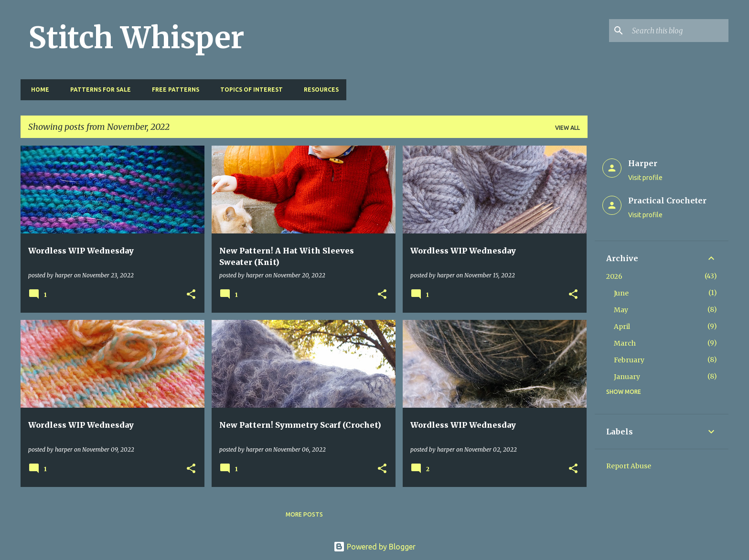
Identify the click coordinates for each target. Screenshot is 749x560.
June (621, 293)
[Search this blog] (678, 31)
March (625, 343)
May (621, 310)
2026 (614, 276)
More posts (304, 514)
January (627, 377)
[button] (191, 295)
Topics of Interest (249, 90)
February (629, 360)
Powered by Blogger (374, 547)
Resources (318, 90)
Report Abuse (629, 466)
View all (567, 128)
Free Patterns (173, 90)
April (622, 327)
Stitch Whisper (136, 38)
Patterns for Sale (98, 90)
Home (37, 90)
